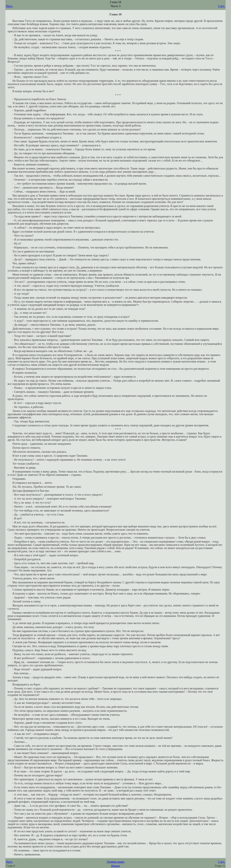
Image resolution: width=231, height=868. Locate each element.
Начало (115, 866)
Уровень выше (115, 862)
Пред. (9, 6)
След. (222, 6)
